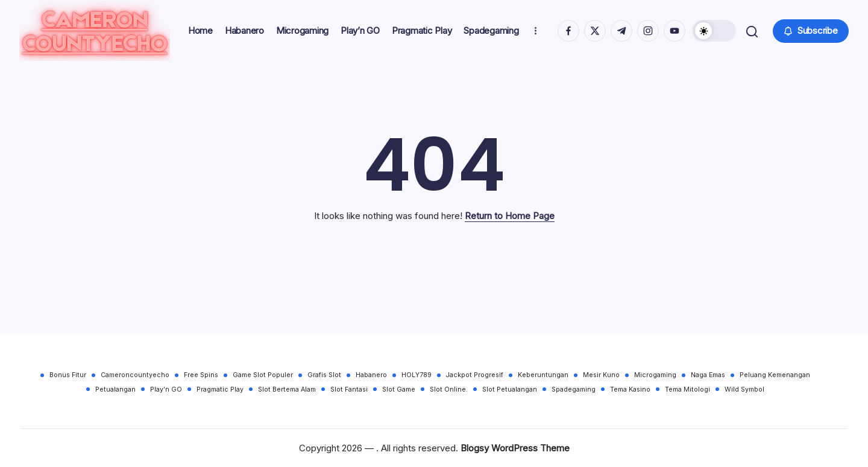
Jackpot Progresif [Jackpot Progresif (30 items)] (475, 375)
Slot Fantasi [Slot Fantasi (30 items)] (349, 389)
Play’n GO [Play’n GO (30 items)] (166, 389)
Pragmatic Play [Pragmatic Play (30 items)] (220, 389)
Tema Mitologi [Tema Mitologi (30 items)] (687, 389)
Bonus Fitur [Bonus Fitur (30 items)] (68, 375)
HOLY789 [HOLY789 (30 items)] (417, 375)
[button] (713, 35)
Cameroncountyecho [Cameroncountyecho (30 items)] (135, 375)
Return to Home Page (510, 224)
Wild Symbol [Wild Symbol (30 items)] (744, 389)
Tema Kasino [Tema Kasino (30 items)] (630, 389)
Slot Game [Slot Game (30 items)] (399, 389)
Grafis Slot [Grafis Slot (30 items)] (324, 375)
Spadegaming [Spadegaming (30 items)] (574, 389)
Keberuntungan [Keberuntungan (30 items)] (543, 375)
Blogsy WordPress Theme (515, 448)
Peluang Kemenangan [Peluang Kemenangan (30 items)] (775, 375)
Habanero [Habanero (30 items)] (371, 375)
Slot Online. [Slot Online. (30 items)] (449, 389)
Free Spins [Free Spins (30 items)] (201, 375)
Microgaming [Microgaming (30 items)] (655, 375)
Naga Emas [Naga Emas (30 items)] (708, 375)
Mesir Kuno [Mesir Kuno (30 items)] (601, 375)
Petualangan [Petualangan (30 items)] (115, 389)
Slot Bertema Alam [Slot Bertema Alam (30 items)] (287, 389)
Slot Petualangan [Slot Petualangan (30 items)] (510, 389)
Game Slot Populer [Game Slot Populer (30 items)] (263, 375)
